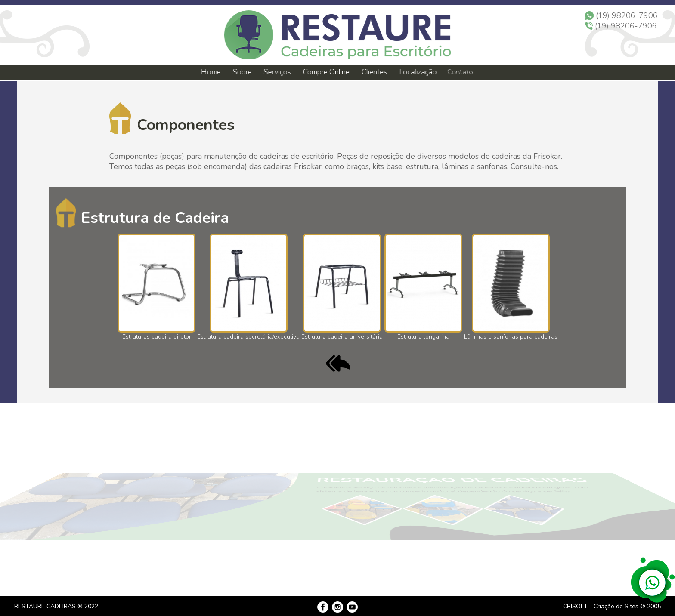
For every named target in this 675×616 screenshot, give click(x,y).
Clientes (373, 72)
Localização (416, 72)
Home (211, 72)
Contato (458, 72)
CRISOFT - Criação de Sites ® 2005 (612, 606)
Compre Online (326, 72)
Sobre (242, 72)
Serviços (277, 72)
